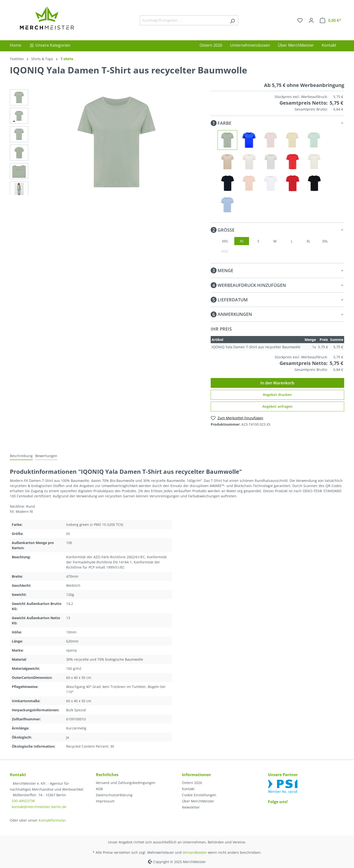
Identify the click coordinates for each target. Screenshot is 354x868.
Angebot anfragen (277, 406)
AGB (99, 789)
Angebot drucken (277, 395)
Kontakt (188, 789)
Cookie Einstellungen (199, 795)
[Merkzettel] (300, 20)
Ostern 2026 (192, 783)
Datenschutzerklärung (114, 795)
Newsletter (191, 807)
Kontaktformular (52, 820)
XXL (325, 241)
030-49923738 (23, 801)
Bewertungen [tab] (46, 456)
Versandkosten (195, 852)
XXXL (225, 251)
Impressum (105, 801)
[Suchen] (232, 20)
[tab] (21, 456)
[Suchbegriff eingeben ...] (183, 20)
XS (242, 241)
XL (308, 241)
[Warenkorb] (331, 20)
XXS (225, 241)
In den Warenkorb (277, 383)
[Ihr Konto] (311, 20)
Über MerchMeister (198, 801)
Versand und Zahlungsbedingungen (126, 783)
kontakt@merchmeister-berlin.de (39, 807)
